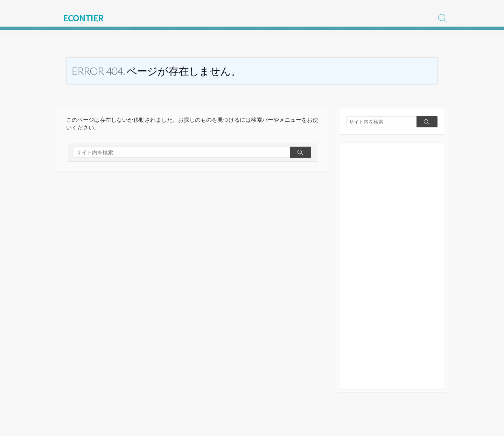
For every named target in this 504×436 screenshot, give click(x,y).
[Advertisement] (392, 269)
